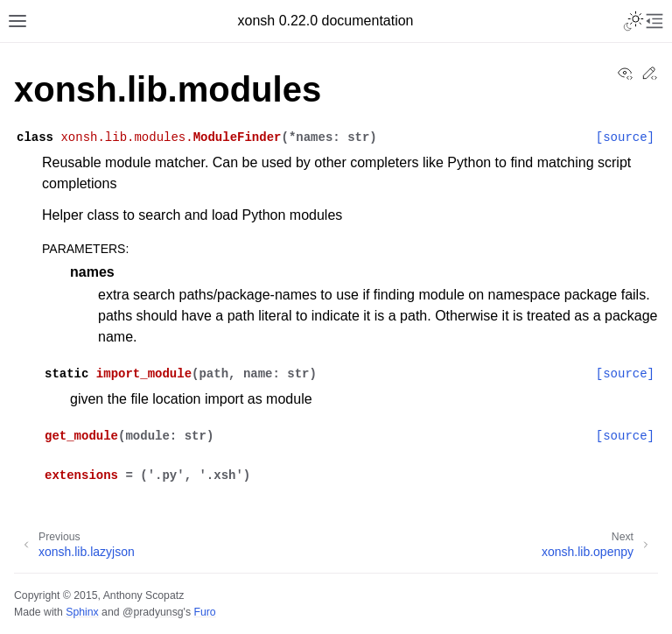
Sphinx (82, 612)
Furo (204, 612)
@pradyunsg (153, 612)
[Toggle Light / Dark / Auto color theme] (633, 21)
